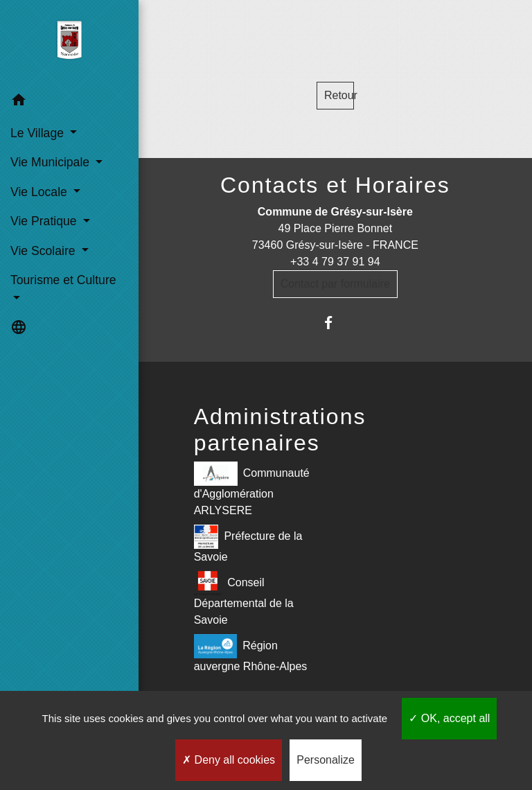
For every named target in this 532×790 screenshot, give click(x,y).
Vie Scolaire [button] (44, 251)
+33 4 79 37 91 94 (335, 262)
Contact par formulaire (335, 284)
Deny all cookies (229, 760)
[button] (69, 102)
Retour (339, 95)
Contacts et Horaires (335, 185)
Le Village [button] (39, 133)
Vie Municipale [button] (52, 162)
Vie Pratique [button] (45, 221)
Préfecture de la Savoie (248, 544)
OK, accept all (449, 718)
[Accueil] (69, 43)
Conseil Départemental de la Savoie (244, 598)
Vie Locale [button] (41, 192)
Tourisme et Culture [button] (63, 280)
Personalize (326, 760)
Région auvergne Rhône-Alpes (251, 653)
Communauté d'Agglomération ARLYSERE (252, 489)
